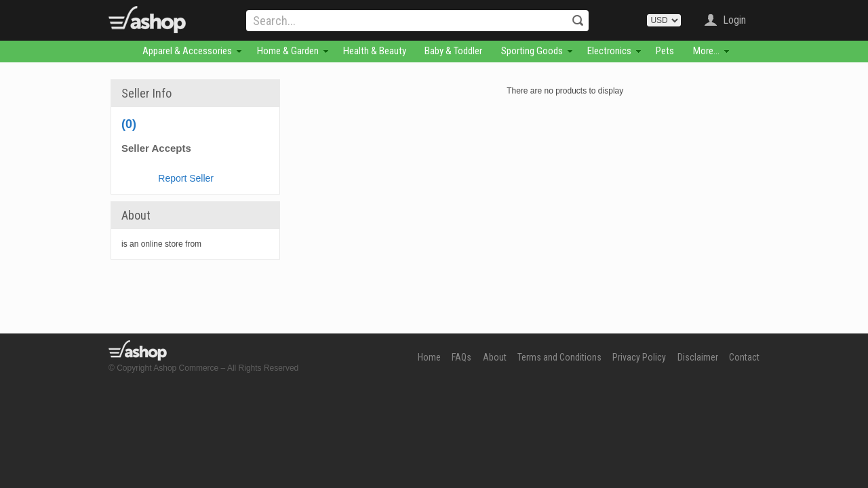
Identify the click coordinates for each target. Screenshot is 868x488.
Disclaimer (698, 357)
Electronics (609, 51)
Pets (665, 51)
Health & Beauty (375, 51)
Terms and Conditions (559, 357)
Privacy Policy (639, 357)
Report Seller (186, 178)
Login (734, 20)
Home (429, 357)
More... (706, 51)
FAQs (461, 357)
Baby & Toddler (453, 51)
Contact (744, 357)
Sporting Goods (532, 51)
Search (578, 20)
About (495, 357)
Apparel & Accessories (187, 51)
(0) (129, 124)
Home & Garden (288, 51)
